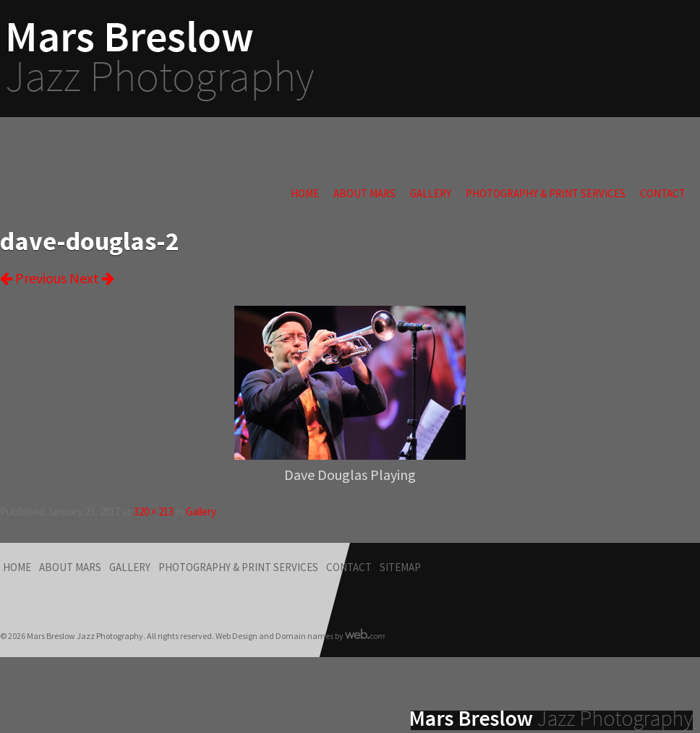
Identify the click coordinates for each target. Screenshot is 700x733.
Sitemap (400, 567)
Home (305, 193)
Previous (33, 278)
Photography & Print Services (546, 193)
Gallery (431, 193)
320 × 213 (154, 511)
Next (92, 278)
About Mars (364, 193)
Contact (663, 193)
